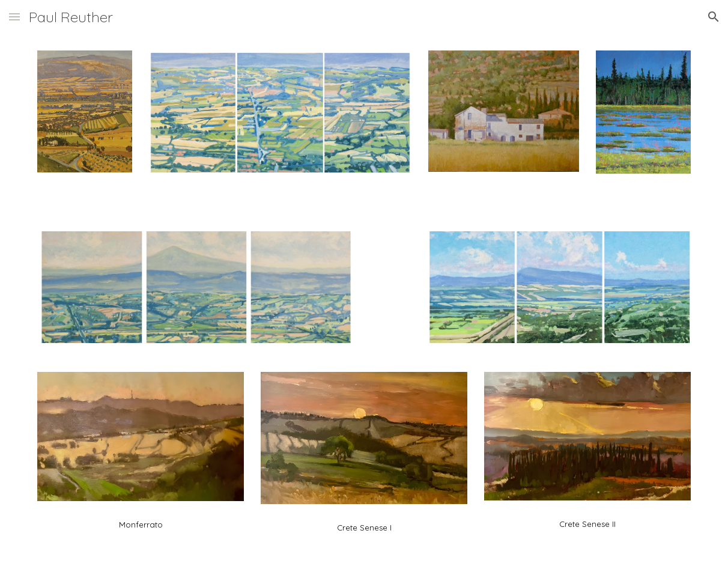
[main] (141, 522)
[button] (14, 17)
